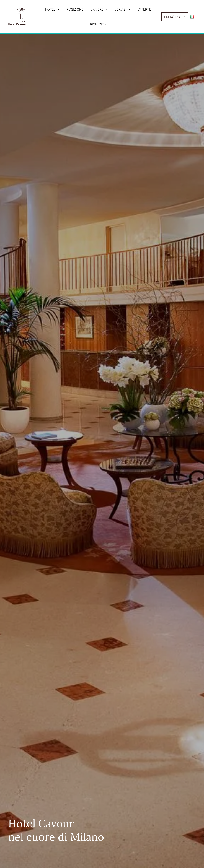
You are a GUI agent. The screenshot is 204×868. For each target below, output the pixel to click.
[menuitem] (52, 9)
